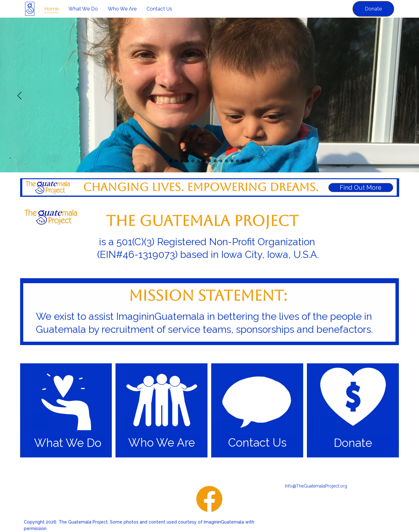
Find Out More (361, 188)
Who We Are (122, 9)
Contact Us (159, 9)
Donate (373, 9)
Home (51, 9)
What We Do (83, 9)
